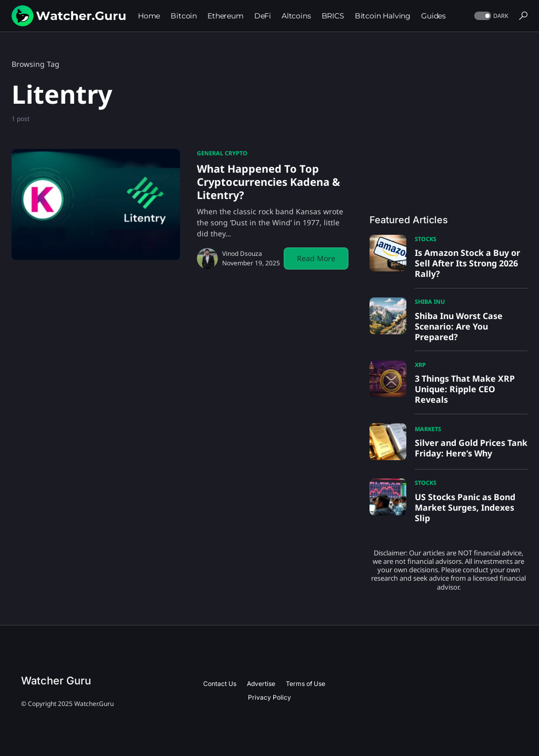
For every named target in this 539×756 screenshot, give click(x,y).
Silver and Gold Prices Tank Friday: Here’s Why (471, 448)
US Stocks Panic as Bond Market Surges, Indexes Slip (465, 508)
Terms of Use (306, 684)
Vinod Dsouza (242, 253)
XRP (420, 365)
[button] (490, 16)
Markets (428, 429)
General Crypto (222, 153)
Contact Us (220, 684)
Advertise (261, 684)
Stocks (426, 239)
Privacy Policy (269, 697)
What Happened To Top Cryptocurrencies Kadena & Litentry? (268, 182)
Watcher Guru (56, 681)
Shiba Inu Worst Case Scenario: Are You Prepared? (459, 326)
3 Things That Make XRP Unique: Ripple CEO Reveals (465, 389)
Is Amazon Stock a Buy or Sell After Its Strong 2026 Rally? (467, 263)
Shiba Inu (430, 301)
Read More (316, 258)
